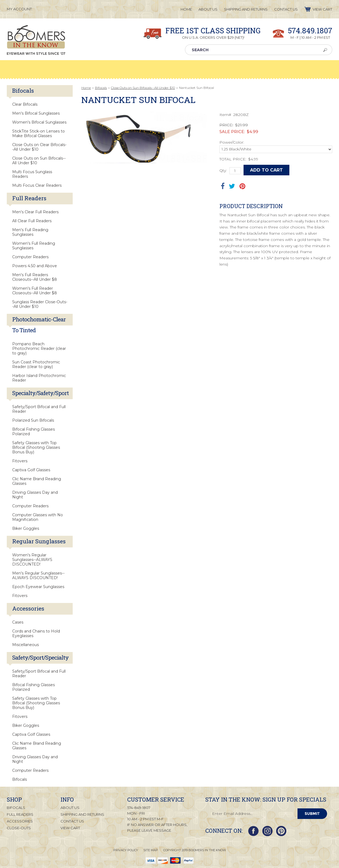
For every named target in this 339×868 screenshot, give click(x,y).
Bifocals (101, 88)
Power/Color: (232, 142)
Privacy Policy (126, 850)
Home (86, 88)
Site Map (151, 850)
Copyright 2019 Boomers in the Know (195, 850)
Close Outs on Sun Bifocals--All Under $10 (143, 88)
